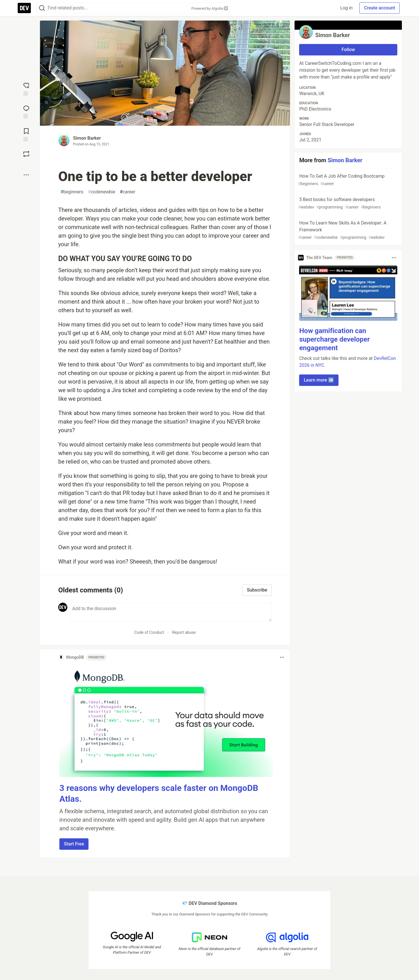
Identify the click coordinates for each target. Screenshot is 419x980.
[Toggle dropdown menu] (282, 657)
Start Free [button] (74, 844)
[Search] (42, 8)
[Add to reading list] (26, 134)
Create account (379, 8)
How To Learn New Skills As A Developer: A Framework (348, 230)
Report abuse (184, 632)
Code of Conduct (149, 632)
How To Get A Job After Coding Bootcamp (348, 180)
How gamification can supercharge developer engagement (334, 339)
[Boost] (26, 154)
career (128, 192)
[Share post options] (26, 175)
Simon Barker (87, 138)
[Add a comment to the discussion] (171, 612)
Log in (346, 8)
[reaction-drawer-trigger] (26, 89)
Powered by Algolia (210, 8)
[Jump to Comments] (26, 111)
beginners (72, 192)
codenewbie (102, 192)
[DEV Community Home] (24, 8)
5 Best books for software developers (348, 204)
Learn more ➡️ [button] (319, 380)
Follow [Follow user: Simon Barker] (348, 50)
